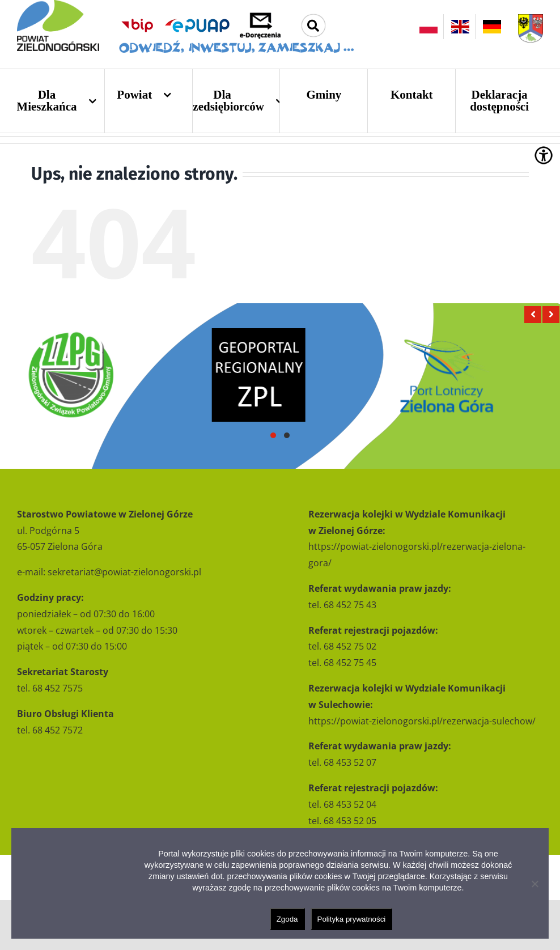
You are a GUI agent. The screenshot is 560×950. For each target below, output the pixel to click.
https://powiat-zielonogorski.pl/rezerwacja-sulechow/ (422, 721)
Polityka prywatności (352, 919)
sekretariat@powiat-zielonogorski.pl (124, 572)
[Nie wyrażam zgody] (534, 884)
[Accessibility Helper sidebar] (544, 155)
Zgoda (287, 919)
